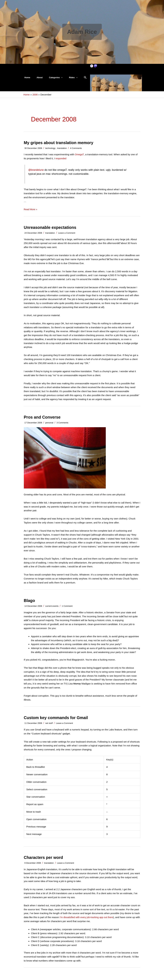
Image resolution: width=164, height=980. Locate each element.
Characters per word (44, 860)
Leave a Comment (67, 236)
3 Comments (62, 425)
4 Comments (76, 151)
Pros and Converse (43, 420)
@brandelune (36, 173)
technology (50, 151)
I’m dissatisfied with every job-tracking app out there (87, 920)
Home (26, 79)
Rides (65, 79)
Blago (30, 603)
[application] (56, 79)
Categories (50, 79)
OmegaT (79, 157)
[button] (76, 79)
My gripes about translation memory (60, 145)
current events (52, 609)
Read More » (31, 212)
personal (49, 425)
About (36, 79)
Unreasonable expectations (51, 230)
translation (62, 151)
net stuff (49, 726)
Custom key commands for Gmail (57, 720)
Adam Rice (82, 32)
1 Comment (67, 609)
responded (61, 161)
